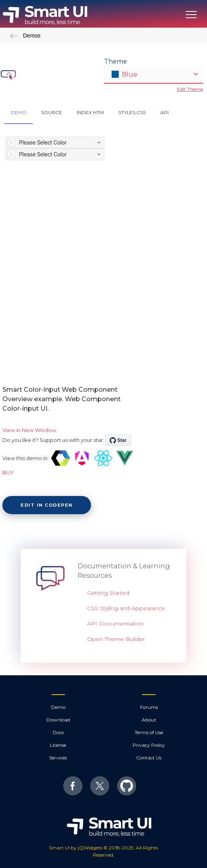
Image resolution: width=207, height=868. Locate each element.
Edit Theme (190, 89)
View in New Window (29, 430)
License (58, 745)
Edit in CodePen (47, 505)
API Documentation (115, 624)
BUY (8, 472)
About (149, 720)
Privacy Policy (149, 745)
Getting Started (108, 593)
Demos (25, 36)
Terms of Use (149, 732)
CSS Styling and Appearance (126, 608)
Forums (149, 707)
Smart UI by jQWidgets (76, 848)
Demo (58, 707)
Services (58, 758)
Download (58, 720)
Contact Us (149, 758)
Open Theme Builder (116, 639)
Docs (58, 732)
